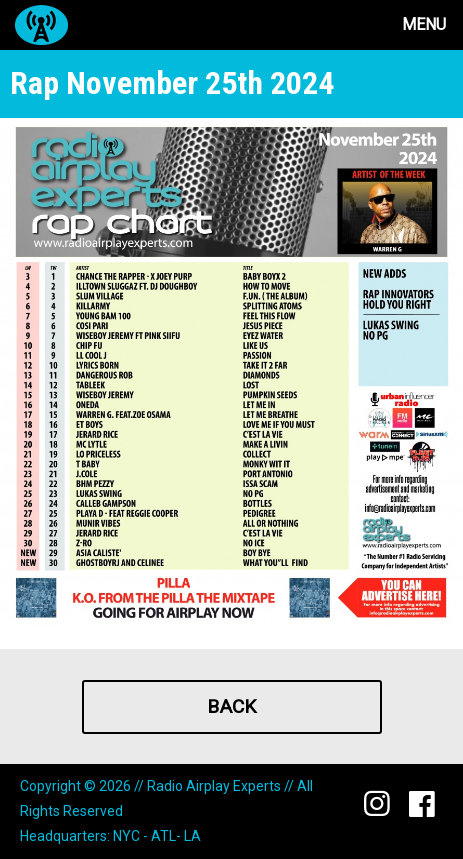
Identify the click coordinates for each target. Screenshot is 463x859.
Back (231, 706)
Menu (424, 24)
